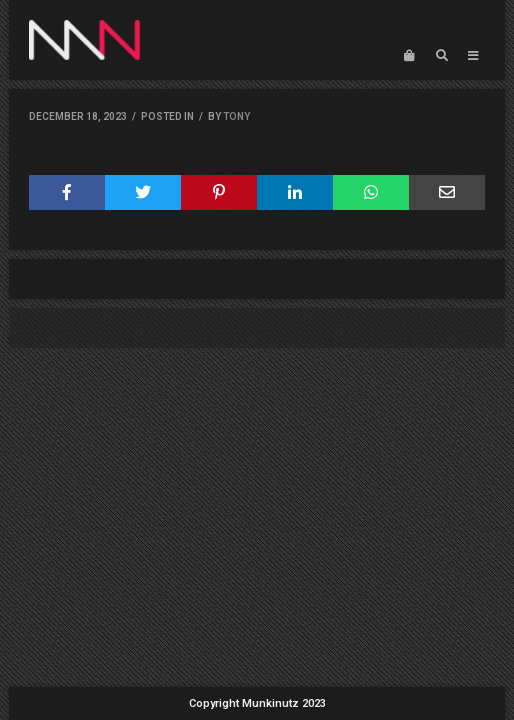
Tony (236, 116)
